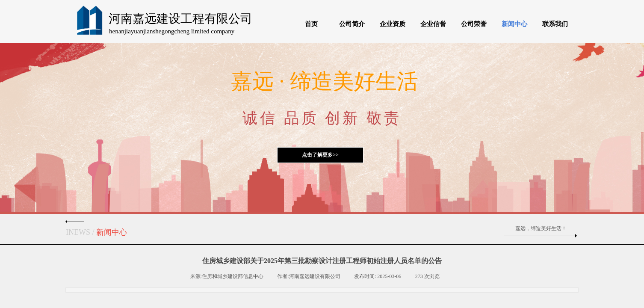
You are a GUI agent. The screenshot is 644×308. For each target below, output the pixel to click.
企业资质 (393, 24)
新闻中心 (514, 24)
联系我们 (555, 24)
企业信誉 (433, 24)
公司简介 (352, 24)
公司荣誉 (474, 24)
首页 (311, 24)
